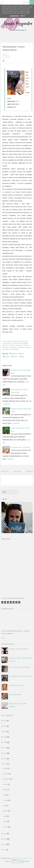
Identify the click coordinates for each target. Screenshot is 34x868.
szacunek (6, 349)
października (6, 779)
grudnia (5, 768)
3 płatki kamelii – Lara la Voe (17, 685)
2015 (5, 759)
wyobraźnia (15, 349)
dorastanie (23, 341)
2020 (5, 732)
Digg (22, 357)
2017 (5, 748)
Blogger (21, 860)
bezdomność (8, 341)
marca (5, 816)
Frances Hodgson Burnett (12, 345)
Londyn (26, 345)
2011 (5, 844)
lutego (5, 821)
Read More (7, 404)
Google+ (6, 357)
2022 (5, 721)
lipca (4, 795)
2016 (5, 753)
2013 (5, 833)
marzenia (13, 347)
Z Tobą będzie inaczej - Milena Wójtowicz (20, 676)
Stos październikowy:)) (15, 694)
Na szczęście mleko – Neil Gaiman (20, 447)
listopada (6, 774)
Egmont (18, 101)
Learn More (14, 16)
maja (4, 806)
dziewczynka (17, 343)
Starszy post (29, 471)
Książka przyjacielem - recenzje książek (22, 858)
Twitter (21, 354)
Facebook (13, 354)
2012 (5, 839)
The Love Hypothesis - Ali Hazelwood (19, 667)
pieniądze (21, 347)
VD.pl (3, 638)
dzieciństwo (7, 343)
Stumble (15, 357)
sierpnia (5, 790)
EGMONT (26, 343)
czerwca (5, 800)
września (6, 784)
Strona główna (17, 471)
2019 (5, 737)
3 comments (7, 57)
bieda (16, 341)
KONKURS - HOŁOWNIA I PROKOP (18, 649)
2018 (5, 742)
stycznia (5, 827)
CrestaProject (14, 861)
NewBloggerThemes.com (17, 863)
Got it (23, 16)
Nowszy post (5, 471)
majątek (5, 347)
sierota (28, 347)
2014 (5, 764)
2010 (5, 850)
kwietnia (5, 811)
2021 (5, 726)
